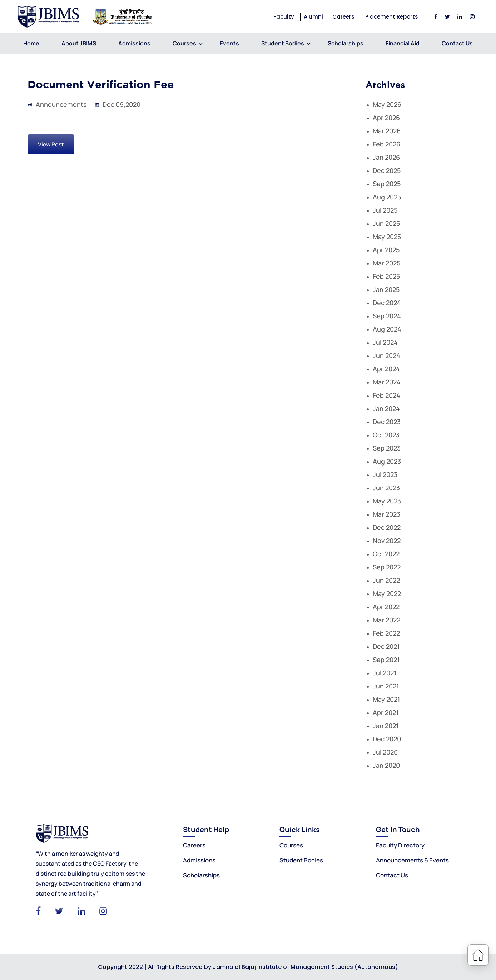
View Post (51, 144)
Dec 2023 (387, 422)
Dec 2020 (387, 739)
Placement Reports (392, 17)
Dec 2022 (387, 527)
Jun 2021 (386, 686)
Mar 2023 (386, 514)
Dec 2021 (386, 646)
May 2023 (387, 501)
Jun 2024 (386, 355)
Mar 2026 (387, 131)
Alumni (313, 17)
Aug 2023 (387, 461)
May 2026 (387, 104)
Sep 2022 (387, 567)
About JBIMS (79, 43)
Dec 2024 (387, 303)
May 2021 (386, 699)
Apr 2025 (386, 250)
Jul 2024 (385, 342)
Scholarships (346, 43)
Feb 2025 (386, 276)
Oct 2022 (386, 554)
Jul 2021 (385, 673)
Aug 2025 (387, 197)
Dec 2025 (387, 170)
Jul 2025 (385, 210)
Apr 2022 (386, 607)
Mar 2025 (386, 263)
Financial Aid (403, 43)
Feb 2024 (386, 395)
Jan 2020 (386, 765)
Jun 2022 (386, 580)
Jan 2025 (386, 289)
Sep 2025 (387, 184)
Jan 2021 (386, 726)
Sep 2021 (386, 660)
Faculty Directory (400, 845)
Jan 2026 (386, 157)
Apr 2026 (386, 118)
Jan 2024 (386, 408)
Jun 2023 (386, 488)
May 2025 (387, 237)
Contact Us (457, 43)
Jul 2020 (385, 752)
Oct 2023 (386, 435)
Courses (185, 43)
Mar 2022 (386, 620)
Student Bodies (283, 43)
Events (229, 43)
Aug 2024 (387, 329)
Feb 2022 (386, 633)
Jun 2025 (386, 223)
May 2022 (387, 593)
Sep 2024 (387, 316)
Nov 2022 (387, 541)
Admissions (134, 43)
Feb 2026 (386, 144)
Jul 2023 (385, 474)
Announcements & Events (412, 860)
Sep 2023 (387, 448)
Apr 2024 (386, 369)
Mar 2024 (387, 382)
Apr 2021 (386, 712)
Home (31, 43)
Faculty (284, 17)
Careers (343, 17)
